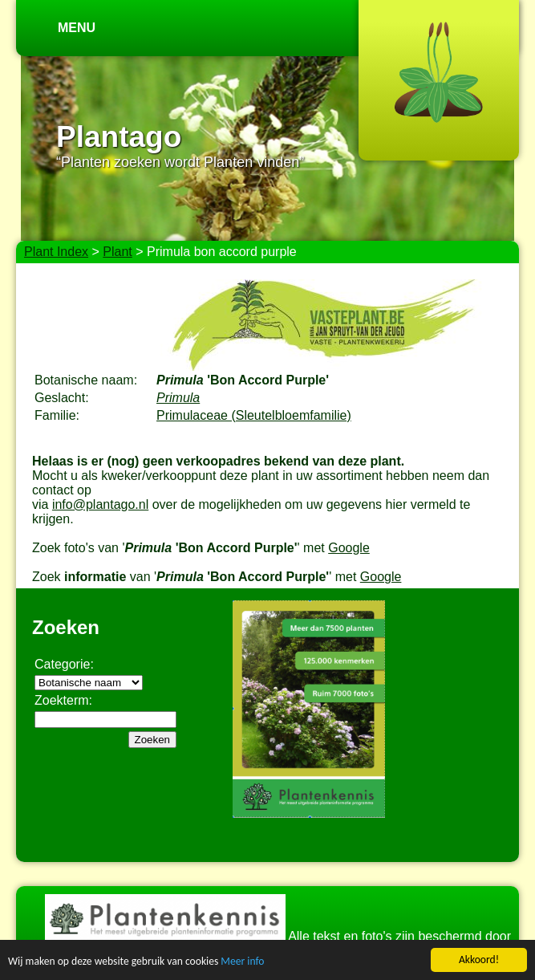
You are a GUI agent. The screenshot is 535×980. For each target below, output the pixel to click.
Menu (77, 28)
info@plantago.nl (100, 504)
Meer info (242, 962)
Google (349, 548)
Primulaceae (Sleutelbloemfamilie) (254, 415)
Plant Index (56, 252)
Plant (117, 252)
